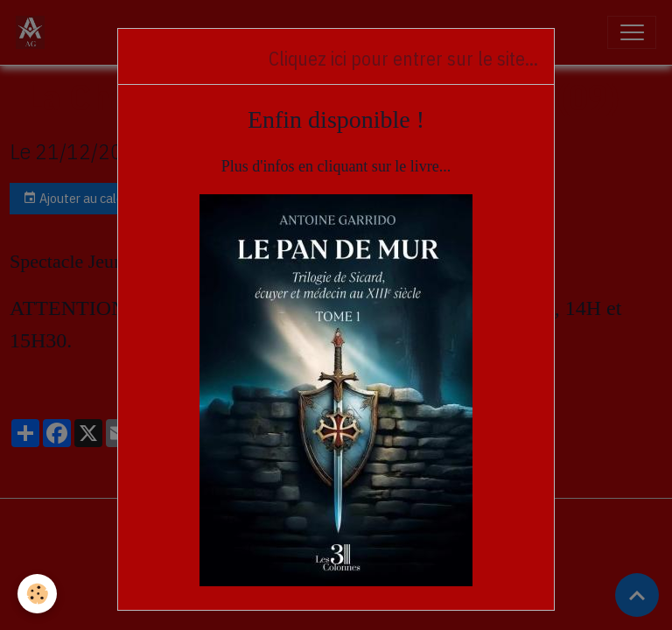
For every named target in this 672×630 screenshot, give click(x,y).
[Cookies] (37, 594)
